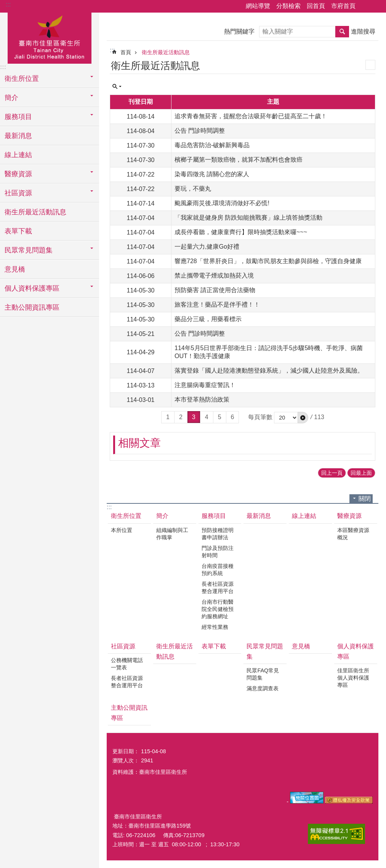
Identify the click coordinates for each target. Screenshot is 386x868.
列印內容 (370, 65)
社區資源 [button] (18, 193)
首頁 (126, 52)
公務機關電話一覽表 (127, 664)
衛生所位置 (126, 516)
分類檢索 (288, 6)
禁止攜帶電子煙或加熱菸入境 (214, 276)
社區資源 (123, 646)
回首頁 (316, 6)
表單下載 (18, 231)
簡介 (162, 516)
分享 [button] (365, 6)
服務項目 (214, 516)
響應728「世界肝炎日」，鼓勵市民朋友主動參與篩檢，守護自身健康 (268, 261)
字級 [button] (376, 6)
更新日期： (126, 751)
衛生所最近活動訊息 (35, 212)
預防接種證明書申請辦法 (218, 534)
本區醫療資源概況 (353, 534)
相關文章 (139, 443)
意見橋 (15, 269)
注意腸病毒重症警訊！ (205, 385)
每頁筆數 (260, 417)
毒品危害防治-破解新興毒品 (212, 145)
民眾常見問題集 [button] (29, 250)
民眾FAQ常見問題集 (263, 674)
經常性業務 (215, 627)
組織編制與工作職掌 (172, 534)
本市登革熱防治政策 (202, 399)
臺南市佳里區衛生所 (50, 37)
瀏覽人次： (126, 760)
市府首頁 (343, 6)
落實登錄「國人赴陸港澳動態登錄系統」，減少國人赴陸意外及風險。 (269, 371)
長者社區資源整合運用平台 (218, 588)
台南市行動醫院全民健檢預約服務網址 (218, 609)
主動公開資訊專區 (32, 307)
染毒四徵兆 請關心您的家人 (212, 174)
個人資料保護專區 (356, 651)
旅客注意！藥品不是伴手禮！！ (217, 305)
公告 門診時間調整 (200, 131)
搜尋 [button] (342, 32)
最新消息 (18, 136)
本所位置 (122, 530)
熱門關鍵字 (239, 31)
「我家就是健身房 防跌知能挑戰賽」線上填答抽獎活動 (248, 218)
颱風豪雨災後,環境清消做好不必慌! (222, 203)
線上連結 (18, 155)
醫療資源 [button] (18, 174)
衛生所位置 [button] (22, 79)
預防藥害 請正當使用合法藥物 (215, 290)
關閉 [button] (365, 499)
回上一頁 (332, 473)
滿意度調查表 (263, 688)
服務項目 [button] (18, 117)
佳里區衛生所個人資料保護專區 (353, 678)
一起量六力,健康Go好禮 (207, 247)
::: (8, 4)
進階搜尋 (363, 31)
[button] (303, 418)
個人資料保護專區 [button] (32, 288)
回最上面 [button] (361, 473)
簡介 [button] (11, 98)
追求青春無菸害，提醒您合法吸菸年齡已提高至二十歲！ (251, 116)
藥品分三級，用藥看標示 (208, 319)
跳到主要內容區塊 (4, 4)
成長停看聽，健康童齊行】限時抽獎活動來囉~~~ (241, 232)
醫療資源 (349, 516)
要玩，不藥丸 (193, 189)
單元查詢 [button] (117, 87)
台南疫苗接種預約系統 (218, 570)
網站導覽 (258, 6)
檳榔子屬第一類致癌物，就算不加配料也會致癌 (239, 160)
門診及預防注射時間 (218, 552)
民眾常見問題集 (265, 651)
